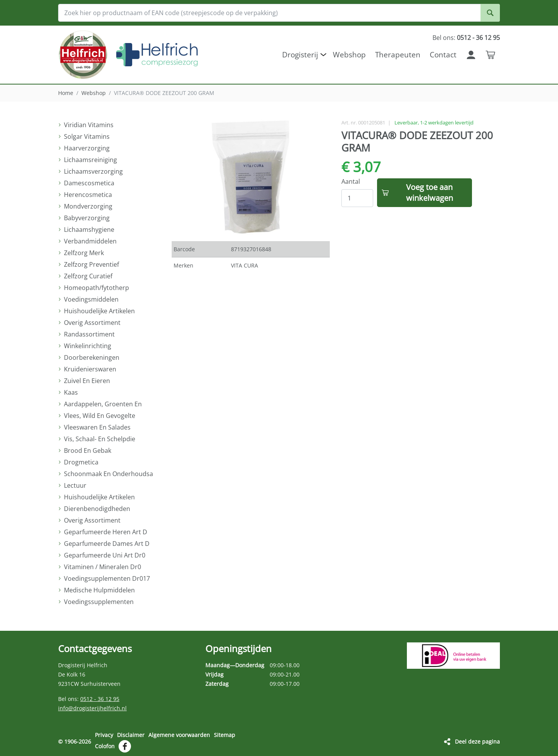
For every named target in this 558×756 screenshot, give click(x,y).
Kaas (71, 392)
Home (66, 93)
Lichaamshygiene (89, 230)
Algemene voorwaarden (179, 735)
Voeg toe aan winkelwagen (430, 192)
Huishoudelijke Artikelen (99, 311)
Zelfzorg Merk (84, 253)
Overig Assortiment (92, 323)
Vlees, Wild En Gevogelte (100, 416)
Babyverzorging (87, 218)
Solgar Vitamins (87, 136)
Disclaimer (131, 735)
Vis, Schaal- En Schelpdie (100, 439)
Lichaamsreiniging (90, 160)
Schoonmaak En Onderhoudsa (108, 474)
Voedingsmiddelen (91, 299)
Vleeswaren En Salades (97, 427)
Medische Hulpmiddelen (99, 590)
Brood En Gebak (88, 450)
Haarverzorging (87, 148)
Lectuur (75, 485)
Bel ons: (466, 38)
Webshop (94, 93)
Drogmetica (81, 462)
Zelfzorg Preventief (91, 264)
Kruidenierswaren (90, 369)
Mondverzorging (88, 206)
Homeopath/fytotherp (96, 288)
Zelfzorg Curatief (88, 276)
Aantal (351, 181)
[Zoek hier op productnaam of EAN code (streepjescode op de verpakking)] (279, 13)
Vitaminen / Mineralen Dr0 (102, 567)
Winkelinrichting (88, 346)
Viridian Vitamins (89, 125)
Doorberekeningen (92, 357)
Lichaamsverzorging (93, 171)
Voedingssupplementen (99, 602)
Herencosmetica (88, 195)
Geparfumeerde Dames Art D (107, 544)
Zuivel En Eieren (87, 381)
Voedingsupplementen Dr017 (107, 578)
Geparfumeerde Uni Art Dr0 (105, 555)
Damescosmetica (89, 183)
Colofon (105, 746)
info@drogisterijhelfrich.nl (92, 708)
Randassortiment (89, 334)
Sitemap (225, 735)
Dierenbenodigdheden (97, 509)
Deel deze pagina (477, 741)
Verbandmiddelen (90, 241)
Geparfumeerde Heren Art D (106, 532)
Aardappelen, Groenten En (103, 404)
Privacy (104, 735)
